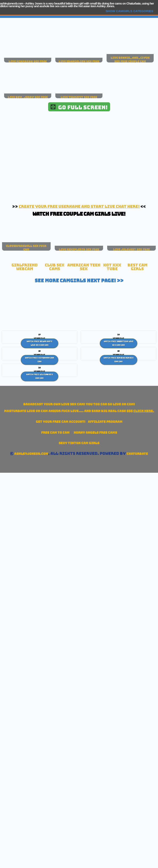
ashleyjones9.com (12, 3)
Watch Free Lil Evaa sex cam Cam (39, 376)
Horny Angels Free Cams (95, 433)
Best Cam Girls (137, 267)
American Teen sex (84, 267)
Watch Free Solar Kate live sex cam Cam (39, 343)
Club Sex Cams (55, 267)
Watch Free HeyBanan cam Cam (39, 360)
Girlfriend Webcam (25, 267)
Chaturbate (137, 454)
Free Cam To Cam (55, 433)
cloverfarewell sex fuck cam (26, 248)
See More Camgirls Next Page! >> (79, 281)
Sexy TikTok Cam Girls (79, 443)
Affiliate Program (105, 422)
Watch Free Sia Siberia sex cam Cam (118, 360)
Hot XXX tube (112, 267)
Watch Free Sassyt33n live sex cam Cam (119, 343)
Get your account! (61, 422)
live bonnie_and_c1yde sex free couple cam (130, 60)
